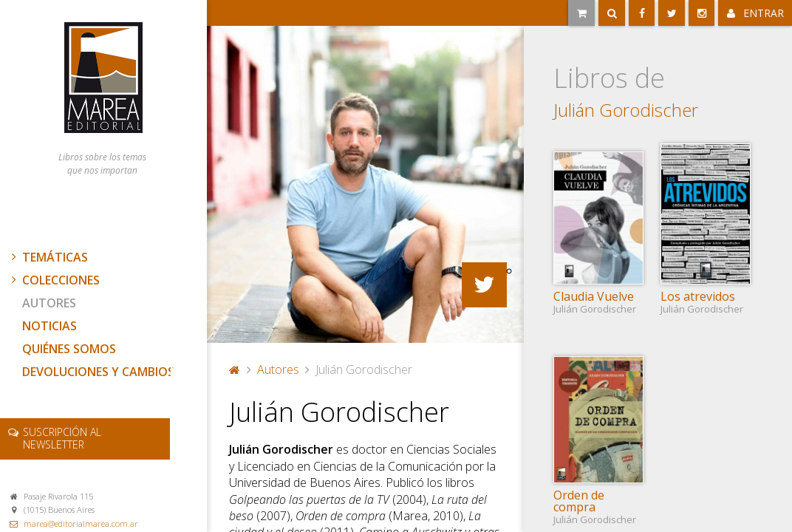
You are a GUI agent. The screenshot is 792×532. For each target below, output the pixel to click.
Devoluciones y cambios (98, 372)
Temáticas (48, 257)
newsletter (62, 438)
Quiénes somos (69, 349)
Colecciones (54, 280)
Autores (49, 303)
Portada (235, 369)
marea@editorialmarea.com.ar (81, 524)
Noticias (49, 326)
